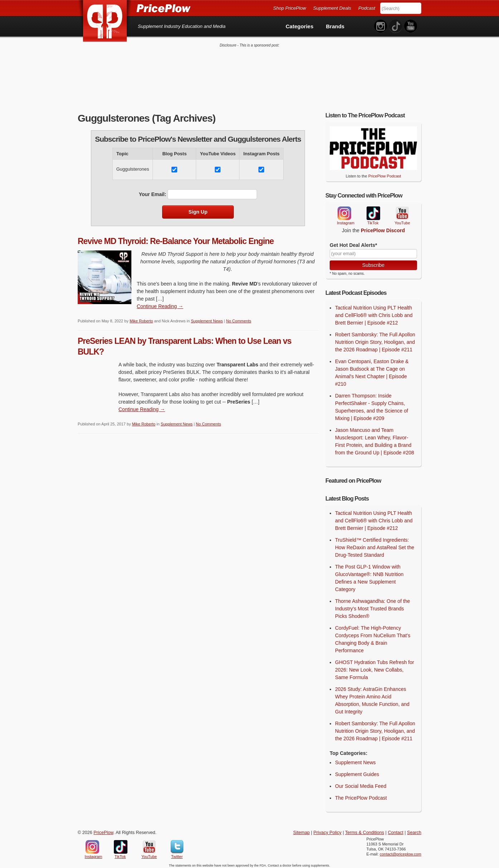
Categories (300, 26)
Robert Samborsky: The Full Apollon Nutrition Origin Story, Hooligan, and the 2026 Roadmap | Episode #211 (375, 339)
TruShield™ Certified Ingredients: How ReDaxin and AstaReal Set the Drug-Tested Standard (375, 545)
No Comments (238, 318)
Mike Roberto (141, 318)
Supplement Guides (357, 771)
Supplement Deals (332, 8)
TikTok (373, 211)
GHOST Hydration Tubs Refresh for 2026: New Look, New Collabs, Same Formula (375, 667)
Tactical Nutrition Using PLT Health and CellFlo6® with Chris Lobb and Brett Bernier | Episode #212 (374, 312)
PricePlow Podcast (385, 173)
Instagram (344, 210)
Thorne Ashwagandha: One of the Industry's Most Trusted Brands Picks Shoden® (372, 606)
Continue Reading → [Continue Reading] (160, 303)
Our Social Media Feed (361, 783)
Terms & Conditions (365, 830)
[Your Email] (373, 251)
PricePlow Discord (383, 228)
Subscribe (373, 262)
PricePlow (103, 830)
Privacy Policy (328, 830)
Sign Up (198, 209)
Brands (335, 26)
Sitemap (301, 830)
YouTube (402, 211)
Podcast (367, 8)
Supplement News (207, 318)
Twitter (177, 844)
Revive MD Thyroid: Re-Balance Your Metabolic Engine (176, 238)
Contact (395, 830)
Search (414, 830)
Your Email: (153, 191)
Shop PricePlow (290, 8)
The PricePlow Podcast (361, 795)
